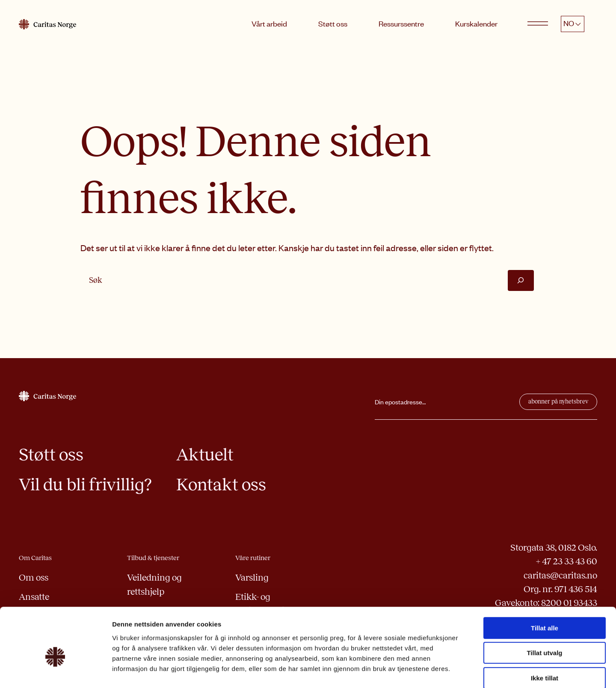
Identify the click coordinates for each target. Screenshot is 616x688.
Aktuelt (205, 455)
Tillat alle (545, 583)
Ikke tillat (545, 633)
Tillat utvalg (544, 609)
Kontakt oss (221, 485)
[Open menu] (538, 24)
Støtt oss (333, 24)
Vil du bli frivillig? (85, 485)
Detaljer (456, 671)
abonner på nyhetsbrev (558, 402)
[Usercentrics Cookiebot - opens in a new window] (55, 671)
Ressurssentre (401, 24)
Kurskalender (476, 24)
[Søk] (521, 280)
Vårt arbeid (269, 24)
